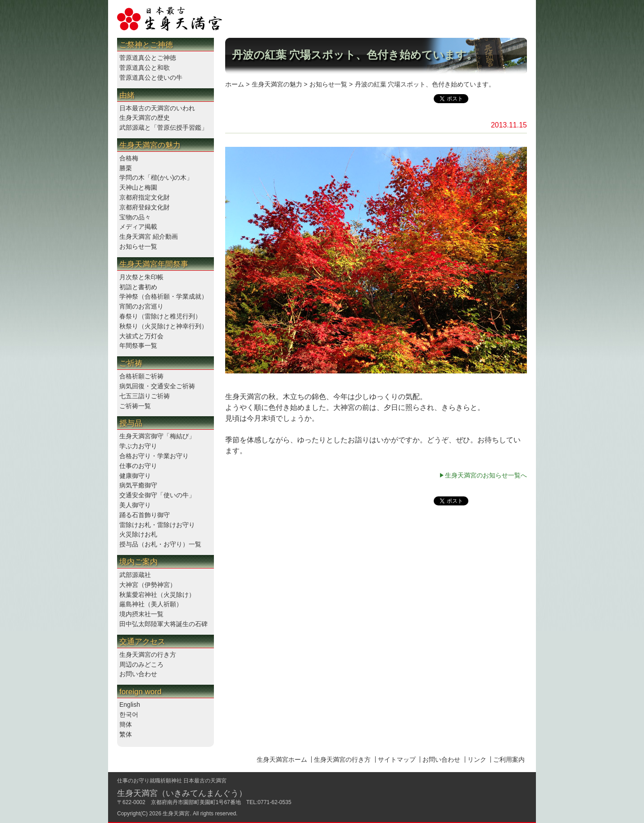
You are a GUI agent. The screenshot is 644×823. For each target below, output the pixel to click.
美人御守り (135, 505)
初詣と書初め (138, 287)
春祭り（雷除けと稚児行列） (160, 316)
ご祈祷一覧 (135, 406)
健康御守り (135, 476)
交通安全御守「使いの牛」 (157, 495)
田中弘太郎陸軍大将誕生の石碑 (163, 624)
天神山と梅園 (138, 187)
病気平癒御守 (138, 485)
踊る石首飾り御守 (145, 515)
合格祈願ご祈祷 (141, 376)
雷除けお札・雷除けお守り (157, 525)
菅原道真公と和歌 (145, 68)
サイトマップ (397, 759)
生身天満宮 (176, 814)
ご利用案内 (509, 759)
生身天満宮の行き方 (148, 655)
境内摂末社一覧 (141, 614)
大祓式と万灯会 (141, 336)
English (130, 705)
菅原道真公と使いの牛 (151, 77)
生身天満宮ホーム (282, 759)
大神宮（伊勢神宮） (148, 585)
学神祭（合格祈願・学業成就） (163, 296)
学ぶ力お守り (138, 446)
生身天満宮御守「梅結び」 (157, 436)
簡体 (126, 724)
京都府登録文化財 (145, 207)
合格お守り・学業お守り (154, 456)
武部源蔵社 (135, 575)
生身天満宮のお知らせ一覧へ (486, 475)
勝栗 (126, 168)
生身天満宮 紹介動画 (149, 236)
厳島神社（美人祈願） (151, 604)
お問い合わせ (138, 674)
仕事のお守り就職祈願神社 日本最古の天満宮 (172, 781)
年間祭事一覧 (138, 346)
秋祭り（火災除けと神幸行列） (163, 326)
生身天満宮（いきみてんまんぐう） (182, 793)
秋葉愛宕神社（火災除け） (157, 595)
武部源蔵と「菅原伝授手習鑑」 (163, 127)
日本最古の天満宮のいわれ (157, 108)
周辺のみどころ (141, 664)
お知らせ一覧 (138, 246)
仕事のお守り (138, 466)
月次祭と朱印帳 (141, 277)
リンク (477, 759)
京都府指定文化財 (145, 197)
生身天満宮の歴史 (145, 118)
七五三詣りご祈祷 (145, 396)
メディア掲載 (138, 227)
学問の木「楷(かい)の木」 (156, 177)
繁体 (126, 734)
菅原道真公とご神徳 (148, 58)
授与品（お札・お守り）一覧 (160, 544)
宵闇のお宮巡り (141, 306)
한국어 (129, 714)
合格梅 (129, 158)
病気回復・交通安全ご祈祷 (157, 386)
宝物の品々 (135, 217)
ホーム (235, 84)
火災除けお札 (138, 534)
